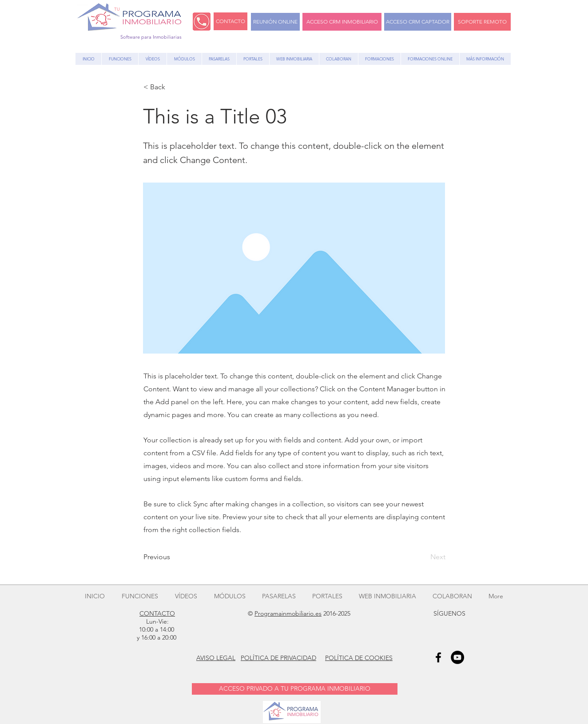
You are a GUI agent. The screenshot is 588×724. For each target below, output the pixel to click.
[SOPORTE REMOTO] (482, 22)
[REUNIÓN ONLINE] (275, 22)
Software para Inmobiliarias (151, 37)
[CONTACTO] (230, 21)
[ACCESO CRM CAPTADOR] (418, 22)
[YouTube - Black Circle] (457, 657)
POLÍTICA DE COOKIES (359, 658)
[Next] (423, 557)
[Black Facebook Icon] (438, 657)
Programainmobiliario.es (288, 613)
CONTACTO (157, 613)
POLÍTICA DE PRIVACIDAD (278, 658)
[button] (173, 87)
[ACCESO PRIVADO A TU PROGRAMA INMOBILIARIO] (295, 689)
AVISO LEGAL (216, 658)
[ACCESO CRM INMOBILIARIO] (342, 22)
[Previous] (173, 557)
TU (117, 9)
